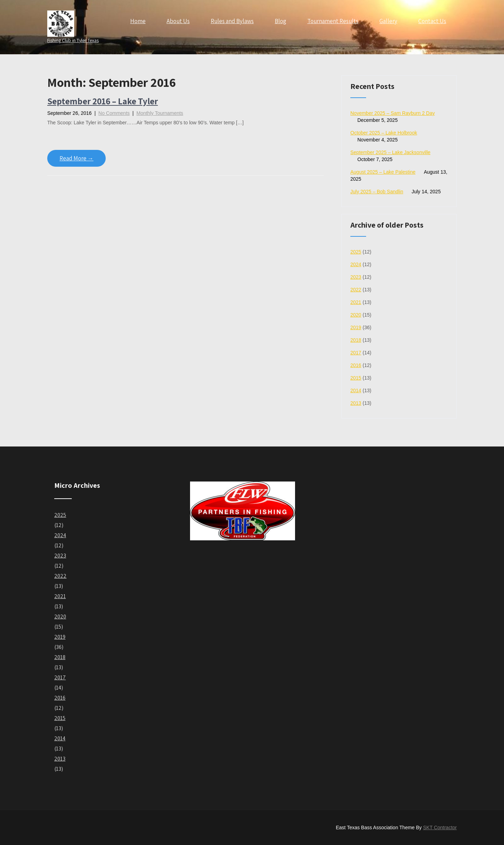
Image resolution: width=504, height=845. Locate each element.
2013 (356, 403)
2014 (356, 390)
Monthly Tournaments (160, 113)
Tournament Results (333, 21)
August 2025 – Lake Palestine (383, 172)
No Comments (114, 113)
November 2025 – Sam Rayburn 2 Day (393, 113)
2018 (356, 340)
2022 (356, 290)
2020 (356, 315)
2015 (356, 378)
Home (138, 21)
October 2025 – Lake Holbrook (384, 133)
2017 (356, 353)
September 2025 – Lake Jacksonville (390, 152)
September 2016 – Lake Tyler (103, 101)
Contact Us (432, 21)
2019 (356, 327)
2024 (356, 264)
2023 (356, 277)
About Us (178, 21)
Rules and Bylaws (232, 21)
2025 (356, 252)
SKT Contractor (440, 827)
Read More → (76, 158)
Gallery (388, 21)
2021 (356, 302)
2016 (356, 365)
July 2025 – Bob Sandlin (377, 192)
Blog (281, 21)
